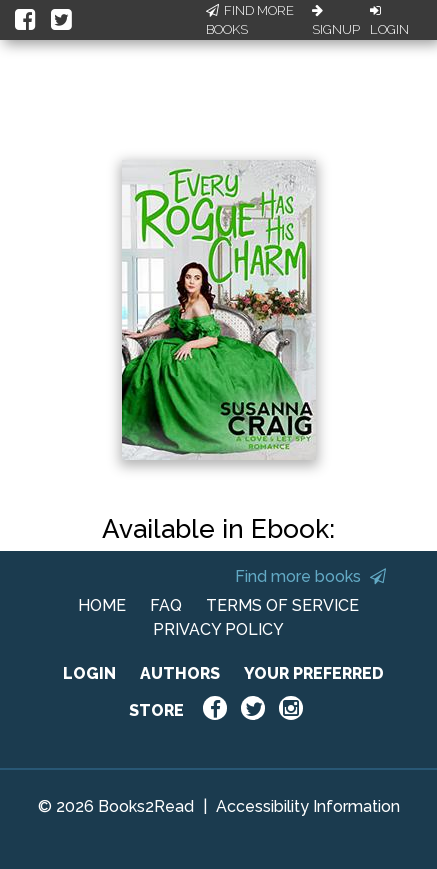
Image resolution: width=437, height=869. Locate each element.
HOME (102, 605)
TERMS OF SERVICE (282, 605)
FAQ (166, 605)
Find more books (310, 576)
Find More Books (250, 20)
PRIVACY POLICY (218, 629)
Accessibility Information (308, 806)
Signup (336, 21)
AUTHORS (180, 673)
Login (389, 21)
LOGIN (89, 673)
